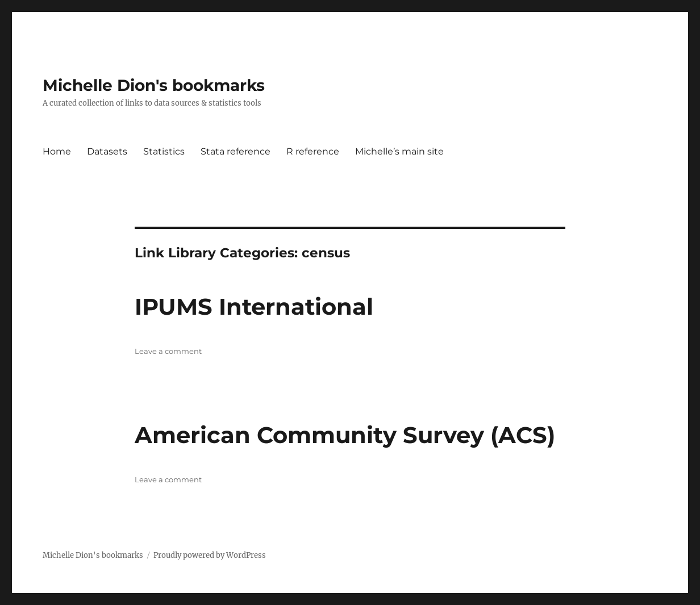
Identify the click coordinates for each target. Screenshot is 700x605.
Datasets (107, 151)
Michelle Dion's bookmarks (154, 85)
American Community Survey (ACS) (345, 435)
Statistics (164, 151)
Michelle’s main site (399, 151)
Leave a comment (168, 351)
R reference (313, 151)
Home (57, 151)
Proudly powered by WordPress (210, 555)
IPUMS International (254, 306)
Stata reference (236, 151)
